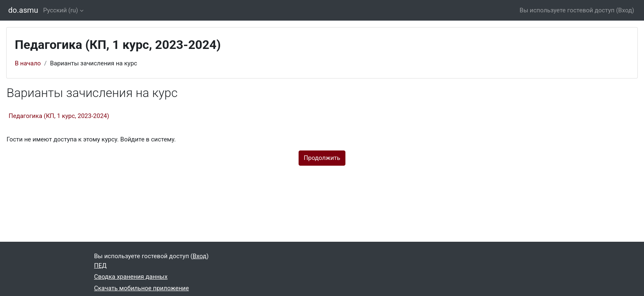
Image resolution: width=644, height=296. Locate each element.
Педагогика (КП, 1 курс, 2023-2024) (59, 116)
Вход (625, 10)
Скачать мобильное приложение (141, 288)
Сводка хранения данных (131, 277)
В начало (28, 63)
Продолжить (322, 158)
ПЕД (100, 266)
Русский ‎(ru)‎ (61, 10)
